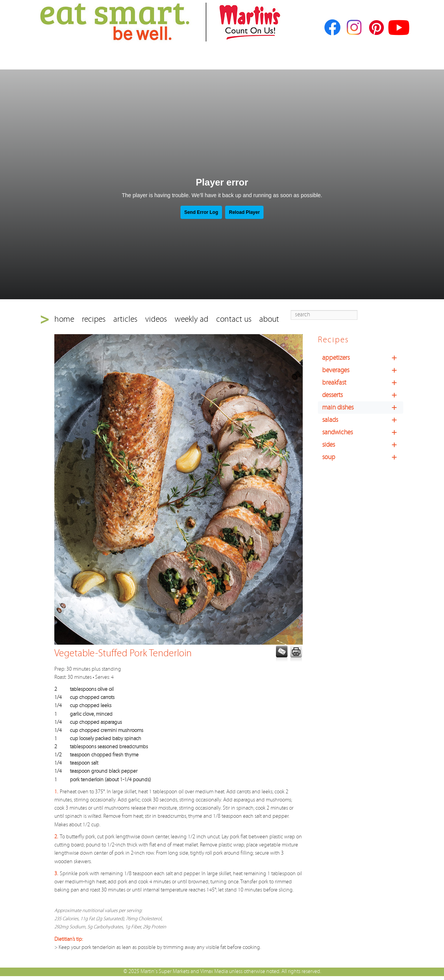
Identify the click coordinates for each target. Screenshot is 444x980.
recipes (94, 319)
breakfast (363, 383)
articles (125, 319)
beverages (363, 370)
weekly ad (192, 319)
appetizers (363, 358)
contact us (234, 319)
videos (156, 319)
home (64, 319)
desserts (363, 395)
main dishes (363, 408)
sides (363, 445)
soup (363, 457)
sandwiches (363, 432)
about (269, 319)
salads (363, 420)
